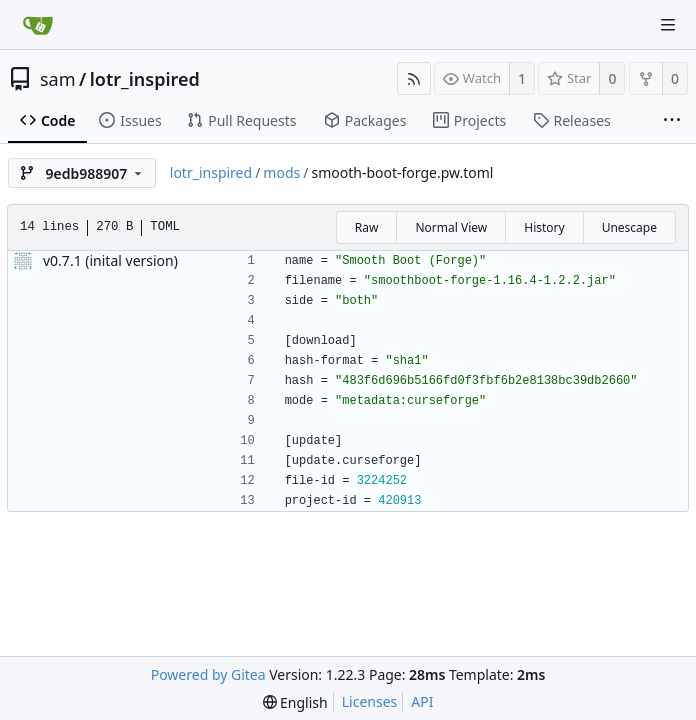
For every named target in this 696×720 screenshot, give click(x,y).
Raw (367, 227)
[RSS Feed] (414, 78)
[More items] (672, 121)
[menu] (295, 702)
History (544, 227)
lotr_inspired (145, 79)
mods (281, 172)
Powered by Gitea (208, 674)
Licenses (370, 701)
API (422, 701)
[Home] (38, 25)
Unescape (629, 227)
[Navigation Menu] (668, 25)
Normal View (451, 227)
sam (58, 79)
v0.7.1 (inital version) (110, 260)
